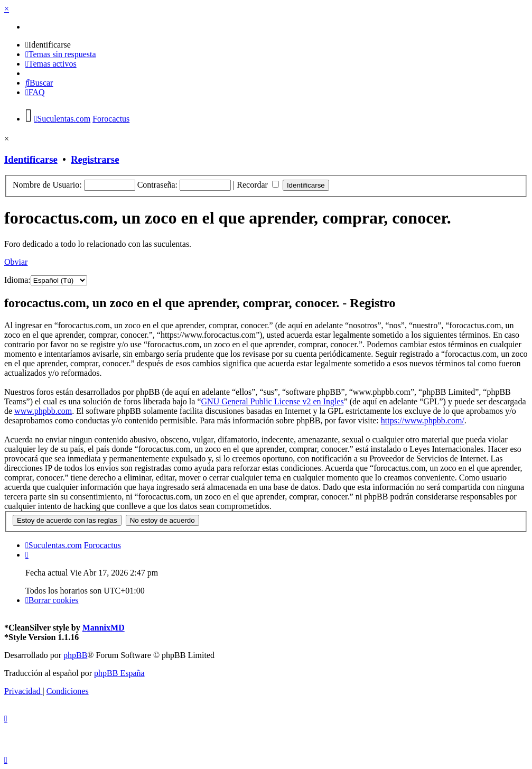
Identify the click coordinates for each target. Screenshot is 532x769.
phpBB (75, 655)
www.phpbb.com (43, 411)
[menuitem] (48, 45)
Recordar (258, 185)
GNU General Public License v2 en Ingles (273, 401)
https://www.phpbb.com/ (423, 420)
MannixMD (104, 628)
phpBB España (119, 673)
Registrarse (95, 159)
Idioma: (17, 280)
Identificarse (31, 159)
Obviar (16, 262)
